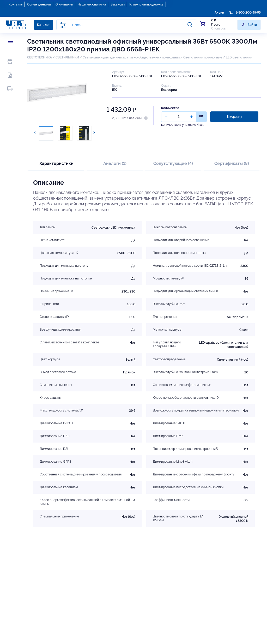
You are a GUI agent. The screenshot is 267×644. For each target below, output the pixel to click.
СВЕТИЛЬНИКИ (67, 57)
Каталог (44, 25)
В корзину (234, 117)
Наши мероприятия (92, 4)
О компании (64, 4)
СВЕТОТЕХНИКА (40, 57)
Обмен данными (39, 4)
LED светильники (239, 57)
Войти (249, 25)
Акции (219, 13)
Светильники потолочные (203, 57)
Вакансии (118, 4)
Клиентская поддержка (146, 4)
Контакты (16, 4)
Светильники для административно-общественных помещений (131, 57)
